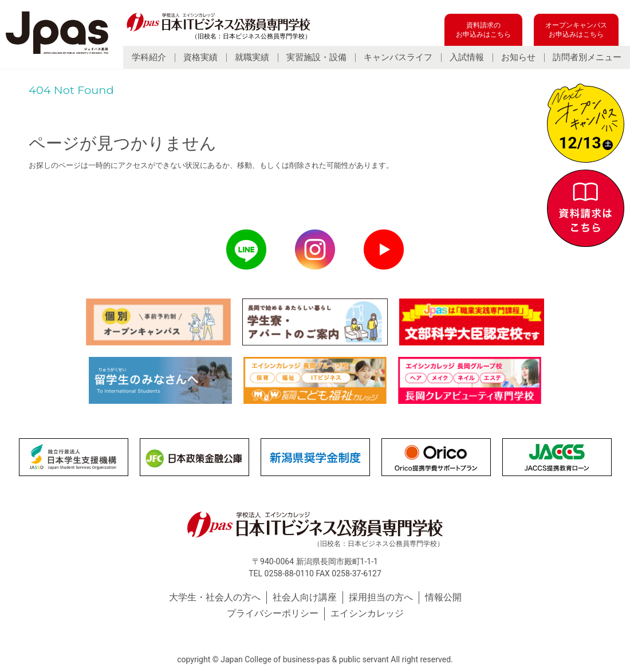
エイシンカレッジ (367, 613)
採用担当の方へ (381, 597)
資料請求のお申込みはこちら (483, 30)
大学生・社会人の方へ (215, 597)
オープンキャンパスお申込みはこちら (576, 30)
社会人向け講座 (305, 597)
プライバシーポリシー (273, 613)
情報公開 (443, 597)
